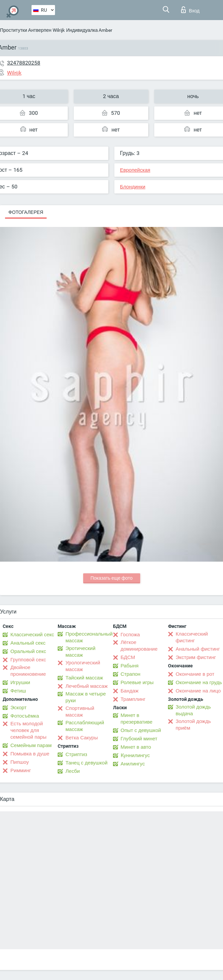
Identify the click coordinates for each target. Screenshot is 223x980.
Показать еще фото (112, 578)
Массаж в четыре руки (86, 697)
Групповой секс (28, 660)
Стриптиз (76, 754)
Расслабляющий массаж (85, 726)
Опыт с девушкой (141, 730)
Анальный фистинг (198, 649)
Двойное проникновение (28, 671)
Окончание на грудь (199, 682)
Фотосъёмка (25, 716)
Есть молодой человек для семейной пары (28, 730)
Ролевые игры (137, 682)
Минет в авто (136, 747)
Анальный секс (28, 643)
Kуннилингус (135, 755)
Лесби (73, 771)
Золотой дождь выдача (193, 710)
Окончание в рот (195, 674)
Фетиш (18, 691)
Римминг (21, 770)
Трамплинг (133, 699)
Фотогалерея (26, 212)
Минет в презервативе (137, 719)
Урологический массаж (83, 666)
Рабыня (130, 666)
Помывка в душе (30, 754)
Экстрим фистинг (196, 657)
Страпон (131, 674)
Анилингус (133, 764)
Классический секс (32, 635)
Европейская (135, 170)
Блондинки (133, 187)
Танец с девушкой (86, 763)
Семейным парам (31, 745)
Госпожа (130, 635)
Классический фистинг (192, 637)
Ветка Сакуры (81, 738)
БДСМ (128, 657)
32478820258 (24, 63)
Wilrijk (59, 30)
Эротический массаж (80, 652)
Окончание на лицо (198, 691)
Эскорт (18, 708)
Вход (190, 10)
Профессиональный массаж (89, 637)
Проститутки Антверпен (26, 30)
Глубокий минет (139, 739)
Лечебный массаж (87, 686)
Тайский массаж (84, 678)
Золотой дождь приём (193, 725)
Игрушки (20, 682)
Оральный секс (28, 651)
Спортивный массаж (80, 712)
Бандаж (130, 691)
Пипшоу (20, 762)
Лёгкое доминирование (139, 646)
